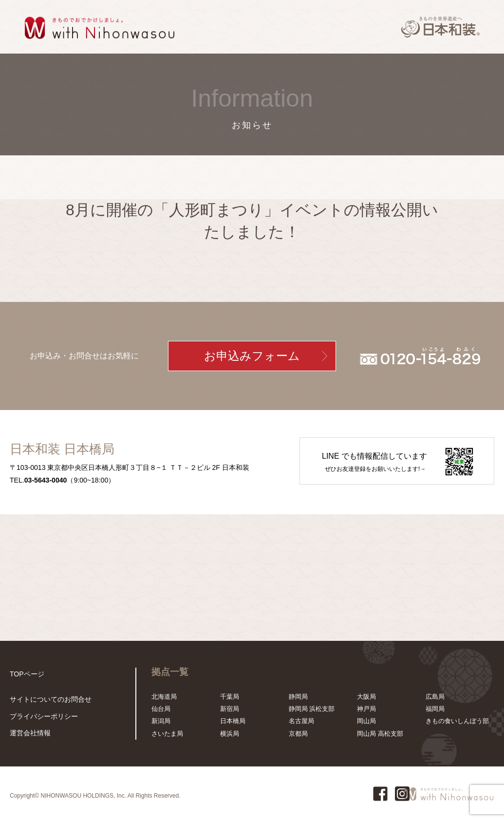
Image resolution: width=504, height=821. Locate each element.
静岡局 (298, 697)
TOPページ (26, 674)
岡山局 (366, 721)
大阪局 (366, 697)
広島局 (435, 697)
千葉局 (230, 697)
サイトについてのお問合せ (48, 701)
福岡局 (435, 709)
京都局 (298, 734)
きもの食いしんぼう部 (457, 721)
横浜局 (230, 734)
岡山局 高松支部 (380, 734)
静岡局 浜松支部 (312, 709)
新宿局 (230, 709)
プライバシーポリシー (41, 718)
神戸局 (366, 709)
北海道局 (164, 697)
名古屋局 (301, 721)
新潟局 (161, 721)
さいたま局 (167, 734)
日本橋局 (233, 721)
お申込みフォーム (252, 356)
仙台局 (161, 709)
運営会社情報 (29, 734)
